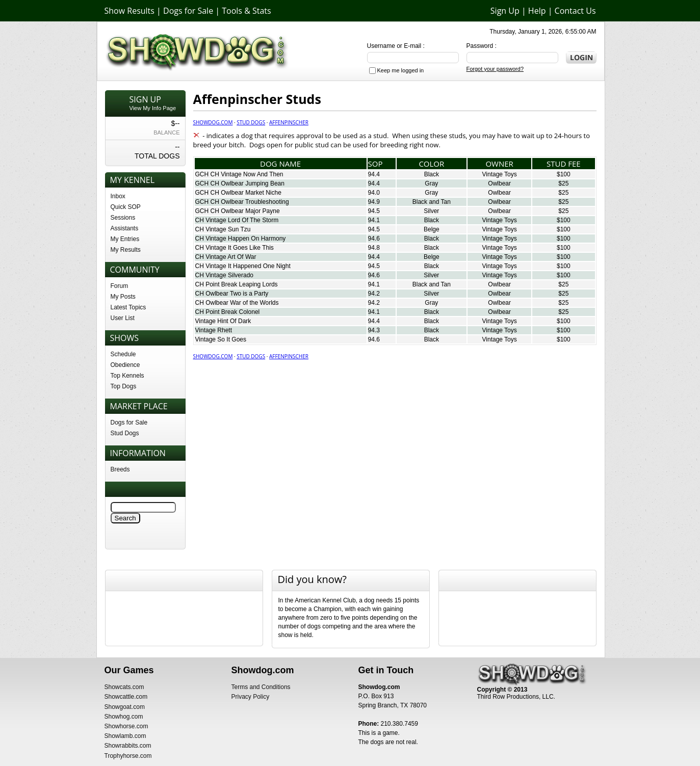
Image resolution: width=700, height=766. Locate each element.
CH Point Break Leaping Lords (237, 284)
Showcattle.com (126, 697)
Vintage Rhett (214, 330)
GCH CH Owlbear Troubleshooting (242, 202)
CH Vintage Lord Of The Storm (237, 220)
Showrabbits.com (128, 746)
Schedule (123, 354)
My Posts (123, 297)
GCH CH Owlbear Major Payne (238, 211)
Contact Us (575, 11)
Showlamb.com (125, 736)
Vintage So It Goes (221, 339)
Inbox (118, 196)
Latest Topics (128, 307)
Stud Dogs (125, 433)
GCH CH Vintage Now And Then (239, 174)
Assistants (125, 228)
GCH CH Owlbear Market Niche (238, 193)
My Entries (125, 239)
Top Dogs (124, 386)
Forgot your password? (495, 69)
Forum (120, 286)
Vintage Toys (500, 174)
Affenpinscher (289, 122)
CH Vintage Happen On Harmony (241, 239)
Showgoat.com (125, 707)
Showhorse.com (126, 726)
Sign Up (505, 11)
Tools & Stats (246, 11)
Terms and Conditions (261, 687)
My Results (126, 250)
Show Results (129, 11)
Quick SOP (126, 207)
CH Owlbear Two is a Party (232, 294)
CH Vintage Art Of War (226, 257)
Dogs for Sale (188, 11)
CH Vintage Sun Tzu (223, 229)
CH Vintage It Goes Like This (235, 248)
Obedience (125, 365)
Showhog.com (124, 717)
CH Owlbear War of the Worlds (237, 303)
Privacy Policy (251, 697)
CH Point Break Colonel (228, 312)
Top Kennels (127, 376)
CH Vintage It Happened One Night (243, 266)
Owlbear (499, 183)
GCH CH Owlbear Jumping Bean (240, 183)
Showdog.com (213, 122)
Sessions (123, 218)
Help (537, 11)
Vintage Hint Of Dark (223, 321)
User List (123, 318)
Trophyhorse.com (128, 756)
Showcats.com (124, 687)
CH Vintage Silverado (225, 275)
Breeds (120, 469)
